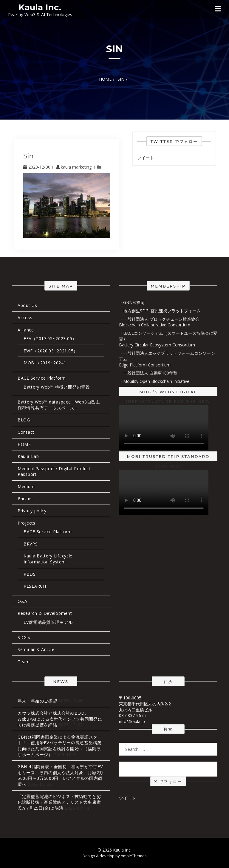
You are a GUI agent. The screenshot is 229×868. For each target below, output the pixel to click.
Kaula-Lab (28, 456)
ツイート (146, 158)
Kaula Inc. (40, 7)
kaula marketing (74, 167)
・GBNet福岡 (132, 302)
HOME (24, 444)
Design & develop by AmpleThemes (115, 856)
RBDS (30, 574)
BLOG (24, 420)
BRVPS (31, 544)
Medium (26, 486)
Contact (26, 432)
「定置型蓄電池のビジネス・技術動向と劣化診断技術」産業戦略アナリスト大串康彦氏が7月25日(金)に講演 (59, 802)
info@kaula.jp (132, 721)
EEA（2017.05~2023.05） (50, 339)
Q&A (23, 601)
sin (28, 156)
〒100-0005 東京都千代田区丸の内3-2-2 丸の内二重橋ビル (145, 704)
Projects (27, 523)
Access (25, 318)
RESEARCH (35, 586)
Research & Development (45, 613)
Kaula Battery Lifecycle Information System (48, 559)
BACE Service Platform (42, 378)
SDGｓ (24, 637)
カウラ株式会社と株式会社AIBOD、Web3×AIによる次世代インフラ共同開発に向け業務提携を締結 (60, 719)
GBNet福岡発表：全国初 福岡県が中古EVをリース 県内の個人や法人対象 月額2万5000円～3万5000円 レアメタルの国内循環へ (61, 775)
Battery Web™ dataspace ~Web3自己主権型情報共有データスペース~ (59, 405)
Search (168, 769)
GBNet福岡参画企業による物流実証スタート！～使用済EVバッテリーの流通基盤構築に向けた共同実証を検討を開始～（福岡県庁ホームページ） (60, 746)
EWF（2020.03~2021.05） (51, 351)
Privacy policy (32, 511)
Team (24, 662)
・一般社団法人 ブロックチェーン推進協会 (159, 319)
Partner (25, 498)
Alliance (26, 330)
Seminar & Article (36, 649)
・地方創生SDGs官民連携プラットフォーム (160, 311)
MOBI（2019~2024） (46, 363)
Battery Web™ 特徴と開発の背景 (57, 387)
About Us (27, 305)
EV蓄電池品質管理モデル (48, 622)
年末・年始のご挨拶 (37, 701)
